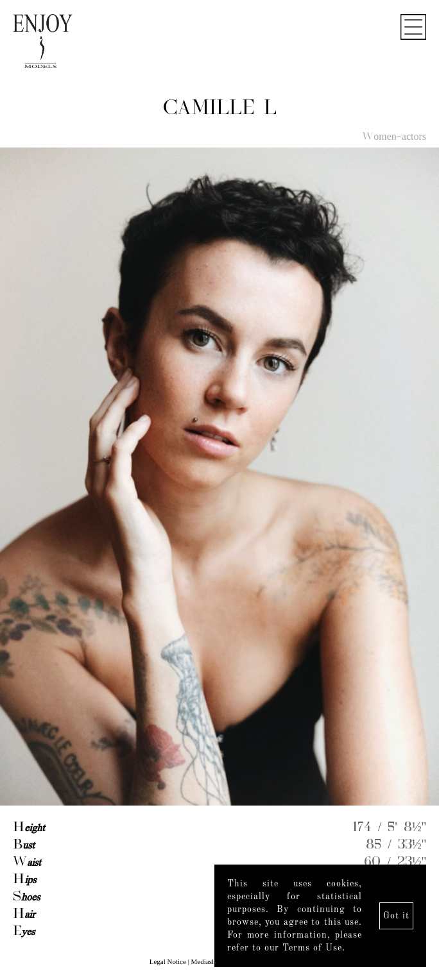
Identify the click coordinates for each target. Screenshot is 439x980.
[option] (219, 477)
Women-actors (394, 137)
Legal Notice (168, 961)
